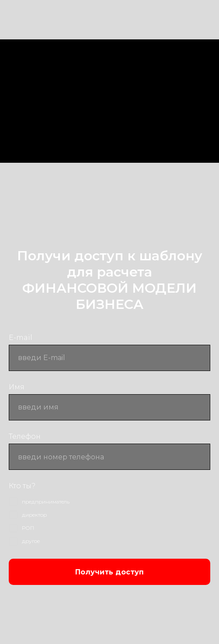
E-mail (21, 338)
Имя (17, 387)
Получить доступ (109, 572)
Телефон (25, 436)
